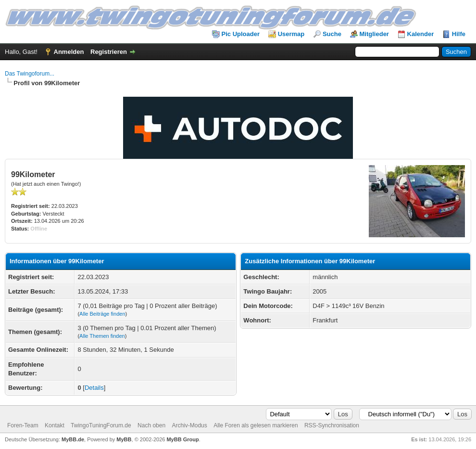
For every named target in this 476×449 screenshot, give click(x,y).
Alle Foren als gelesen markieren (256, 425)
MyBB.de (73, 439)
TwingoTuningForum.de (101, 425)
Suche (332, 34)
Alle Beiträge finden (102, 314)
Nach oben (151, 425)
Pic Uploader (241, 34)
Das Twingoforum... (30, 74)
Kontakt (55, 425)
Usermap (291, 34)
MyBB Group (182, 439)
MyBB (124, 439)
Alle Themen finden (102, 336)
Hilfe (459, 34)
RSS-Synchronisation (332, 425)
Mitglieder (374, 34)
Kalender (421, 34)
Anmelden (69, 52)
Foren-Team (23, 425)
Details (94, 388)
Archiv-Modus (189, 425)
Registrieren (109, 52)
